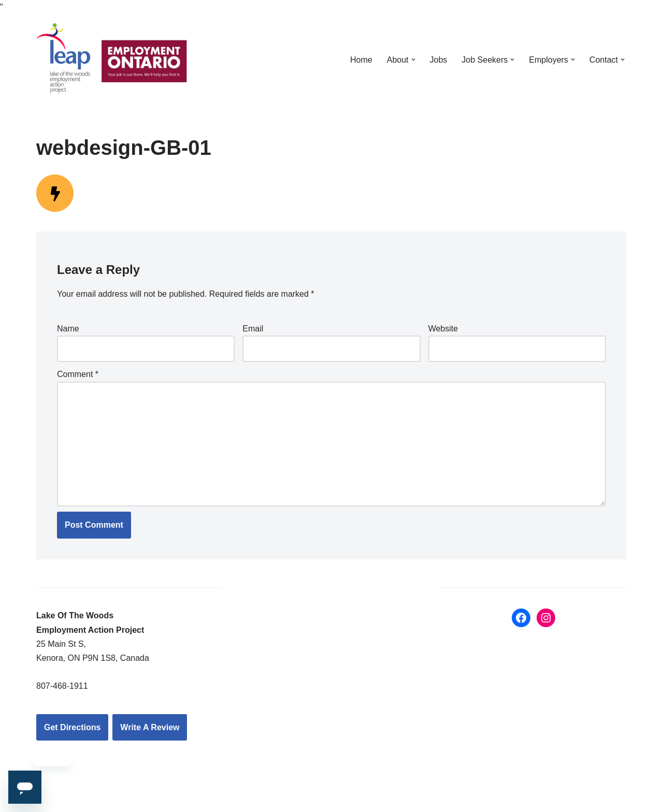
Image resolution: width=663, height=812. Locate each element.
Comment (78, 374)
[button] (413, 60)
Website (443, 329)
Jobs (439, 60)
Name (68, 329)
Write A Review (150, 727)
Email (253, 329)
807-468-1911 (62, 686)
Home (361, 60)
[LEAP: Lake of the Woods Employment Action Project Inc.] (114, 59)
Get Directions (72, 727)
